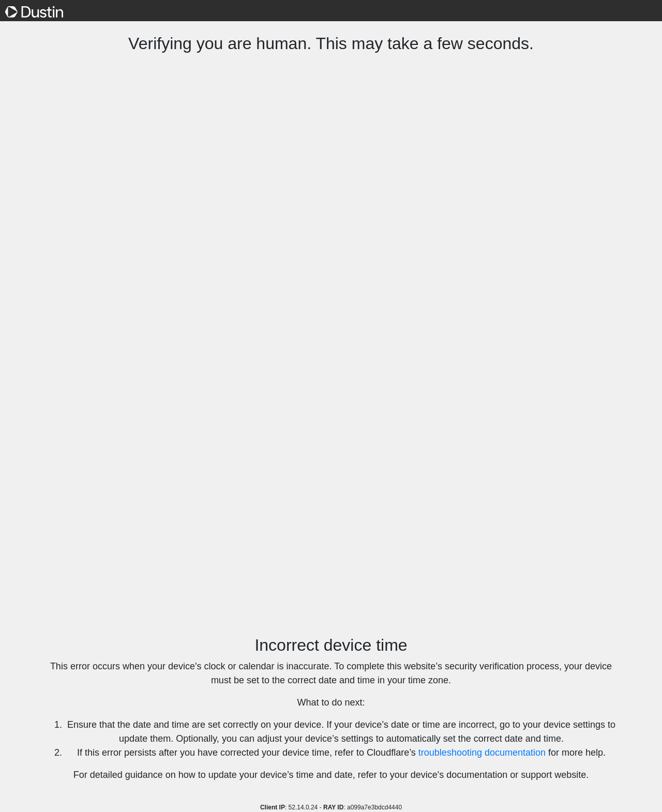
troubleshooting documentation (482, 753)
